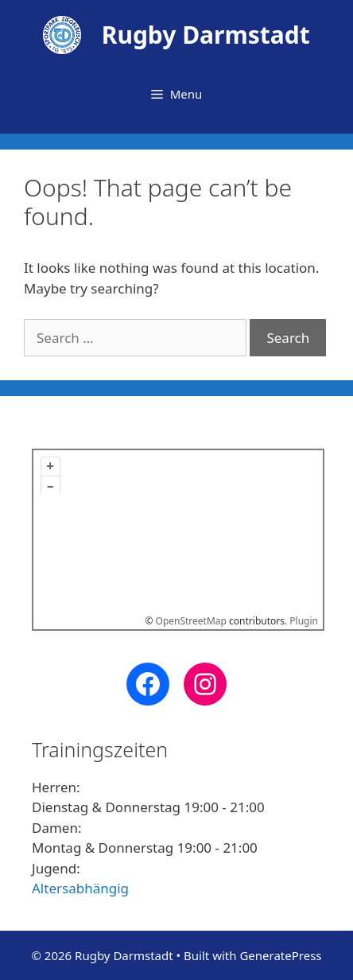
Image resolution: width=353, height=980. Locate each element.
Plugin (303, 621)
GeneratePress (280, 955)
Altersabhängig (80, 888)
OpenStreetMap (191, 621)
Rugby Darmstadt (206, 35)
